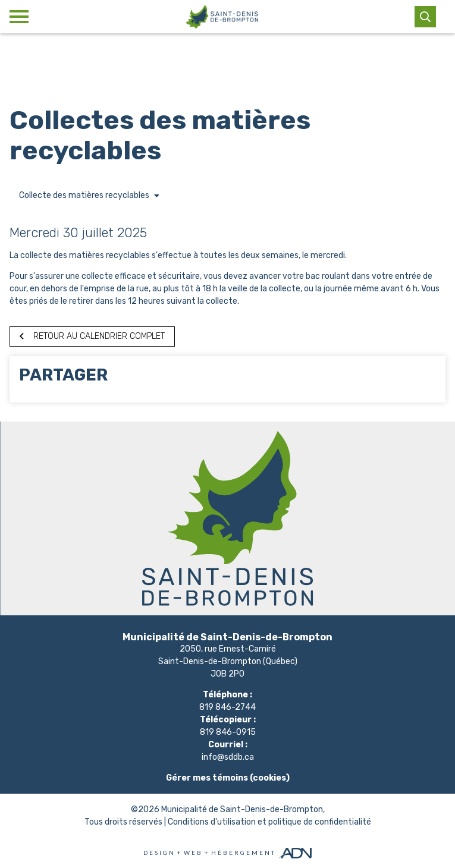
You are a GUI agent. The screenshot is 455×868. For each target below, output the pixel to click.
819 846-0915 (228, 732)
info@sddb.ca (228, 757)
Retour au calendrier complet (92, 336)
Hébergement (244, 853)
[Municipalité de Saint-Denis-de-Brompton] (222, 17)
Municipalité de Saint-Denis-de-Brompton (242, 809)
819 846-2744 (227, 707)
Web (193, 853)
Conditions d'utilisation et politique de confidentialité (269, 822)
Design (159, 853)
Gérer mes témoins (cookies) (228, 778)
